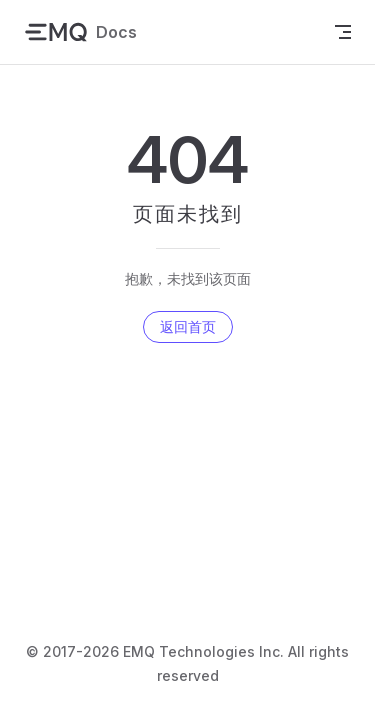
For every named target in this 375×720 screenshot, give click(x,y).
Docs (80, 32)
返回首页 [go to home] (188, 326)
